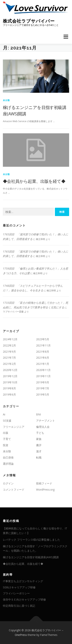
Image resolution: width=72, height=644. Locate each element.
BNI (38, 414)
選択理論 (8, 464)
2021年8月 (43, 352)
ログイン (8, 483)
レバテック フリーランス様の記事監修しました (31, 540)
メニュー (66, 37)
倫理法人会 (43, 427)
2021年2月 (9, 364)
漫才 (39, 451)
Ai (4, 414)
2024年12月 (10, 339)
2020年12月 (10, 370)
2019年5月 (43, 394)
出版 (6, 433)
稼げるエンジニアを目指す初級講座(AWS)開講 (31, 557)
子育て (7, 439)
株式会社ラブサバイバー (29, 21)
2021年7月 (9, 358)
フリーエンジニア (14, 427)
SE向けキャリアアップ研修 (19, 587)
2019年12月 (10, 376)
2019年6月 (9, 394)
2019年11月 (43, 376)
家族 (39, 439)
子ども (40, 433)
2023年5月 (43, 339)
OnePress (21, 635)
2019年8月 (9, 388)
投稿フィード (44, 483)
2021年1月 (43, 364)
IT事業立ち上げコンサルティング (23, 581)
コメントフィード (14, 490)
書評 (39, 445)
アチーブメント (46, 421)
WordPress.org (45, 490)
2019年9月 (43, 382)
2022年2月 (9, 345)
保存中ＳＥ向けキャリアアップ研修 (24, 599)
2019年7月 (43, 388)
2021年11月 (43, 345)
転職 (39, 457)
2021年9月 (9, 352)
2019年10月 (10, 382)
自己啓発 (8, 457)
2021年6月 (43, 358)
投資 (6, 445)
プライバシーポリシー (16, 593)
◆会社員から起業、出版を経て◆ (34, 181)
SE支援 (7, 421)
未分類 (6, 100)
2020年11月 (43, 370)
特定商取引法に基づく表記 (19, 606)
